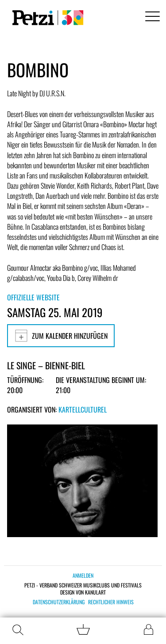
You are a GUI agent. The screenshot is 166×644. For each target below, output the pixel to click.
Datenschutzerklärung (59, 602)
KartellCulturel (83, 409)
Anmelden (83, 575)
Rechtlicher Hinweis (111, 602)
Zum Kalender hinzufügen (61, 336)
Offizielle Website (33, 297)
